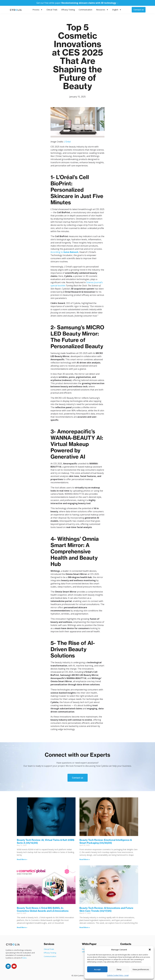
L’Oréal (67, 142)
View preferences (141, 969)
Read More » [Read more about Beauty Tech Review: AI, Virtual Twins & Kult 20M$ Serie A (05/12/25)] (22, 859)
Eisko (24, 958)
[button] (150, 950)
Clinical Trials (52, 10)
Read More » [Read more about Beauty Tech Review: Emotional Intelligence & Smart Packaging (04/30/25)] (85, 859)
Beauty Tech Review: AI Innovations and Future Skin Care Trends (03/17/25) (106, 909)
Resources (102, 10)
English (117, 10)
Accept (97, 969)
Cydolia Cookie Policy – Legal (118, 975)
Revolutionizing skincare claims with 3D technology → (90, 3)
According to (64, 252)
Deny (119, 969)
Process (37, 10)
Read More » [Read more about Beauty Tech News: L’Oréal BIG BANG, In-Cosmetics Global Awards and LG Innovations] (22, 927)
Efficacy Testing (68, 10)
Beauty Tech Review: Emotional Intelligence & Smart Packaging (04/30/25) (106, 841)
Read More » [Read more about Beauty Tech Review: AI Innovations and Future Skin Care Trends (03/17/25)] (85, 927)
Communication (85, 10)
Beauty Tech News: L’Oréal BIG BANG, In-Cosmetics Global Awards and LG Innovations (43, 909)
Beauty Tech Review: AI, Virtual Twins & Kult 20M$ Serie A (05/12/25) (46, 841)
